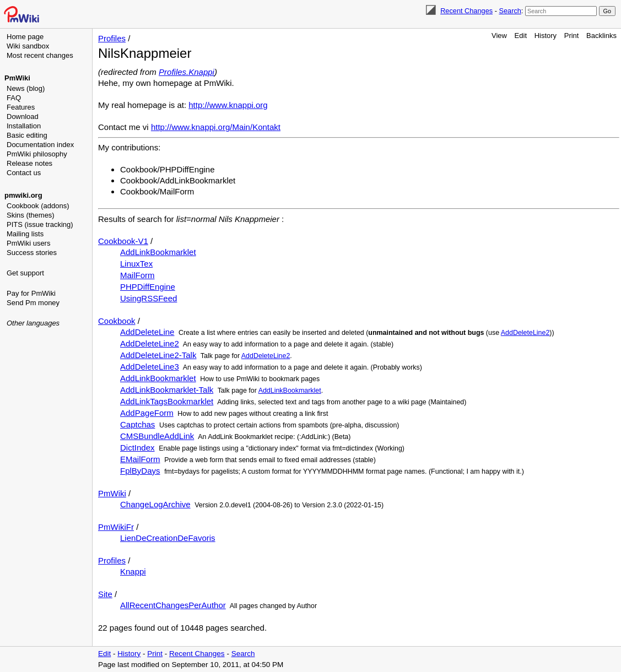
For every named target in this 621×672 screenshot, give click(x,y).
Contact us (24, 173)
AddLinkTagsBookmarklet (167, 401)
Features (21, 107)
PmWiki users (28, 243)
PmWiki (17, 78)
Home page (25, 37)
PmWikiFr (116, 527)
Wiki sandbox (28, 46)
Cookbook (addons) (38, 206)
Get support (25, 273)
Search (510, 11)
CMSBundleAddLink (157, 436)
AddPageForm (147, 413)
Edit (521, 36)
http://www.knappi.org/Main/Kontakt (216, 127)
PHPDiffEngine (148, 287)
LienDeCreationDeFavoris (168, 538)
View (499, 36)
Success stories (32, 253)
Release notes (29, 163)
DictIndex (137, 448)
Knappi (133, 571)
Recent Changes (466, 11)
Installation (24, 126)
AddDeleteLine (147, 332)
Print (572, 36)
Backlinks (601, 36)
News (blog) (26, 88)
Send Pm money (33, 303)
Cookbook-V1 (123, 241)
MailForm (137, 275)
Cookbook (117, 321)
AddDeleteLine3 (150, 367)
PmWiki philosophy (37, 154)
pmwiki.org (23, 195)
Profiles (112, 38)
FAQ (14, 98)
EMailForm (140, 459)
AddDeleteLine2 (525, 333)
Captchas (137, 424)
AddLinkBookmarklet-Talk (167, 390)
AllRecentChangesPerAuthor (173, 605)
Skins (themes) (31, 215)
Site (105, 594)
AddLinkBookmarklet (158, 252)
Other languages (33, 323)
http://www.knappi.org (228, 105)
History (546, 36)
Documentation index (40, 145)
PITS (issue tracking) (40, 224)
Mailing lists (25, 234)
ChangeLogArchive (155, 504)
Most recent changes (40, 55)
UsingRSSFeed (148, 298)
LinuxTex (136, 264)
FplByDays (140, 471)
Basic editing (27, 135)
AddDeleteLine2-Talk (158, 355)
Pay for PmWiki (31, 293)
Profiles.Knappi (187, 72)
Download (23, 116)
